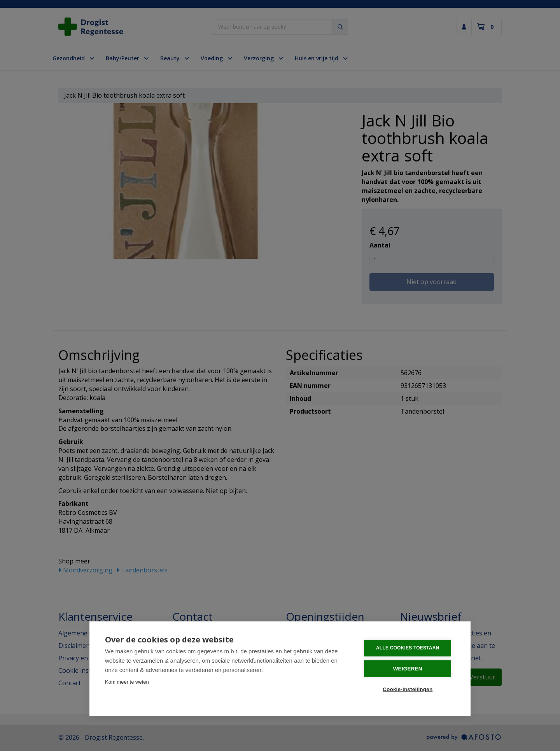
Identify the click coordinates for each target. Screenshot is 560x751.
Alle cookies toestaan (408, 648)
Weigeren (408, 669)
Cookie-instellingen (408, 689)
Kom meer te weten (127, 682)
